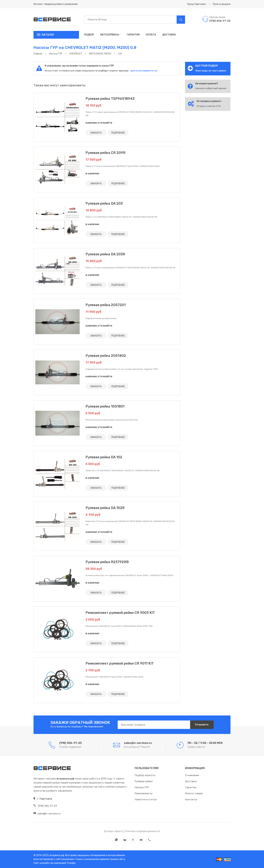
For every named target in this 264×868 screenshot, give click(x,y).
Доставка (169, 35)
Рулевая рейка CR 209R (105, 153)
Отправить (202, 725)
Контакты (191, 799)
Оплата (151, 35)
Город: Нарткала (196, 4)
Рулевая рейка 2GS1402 (106, 356)
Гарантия (133, 35)
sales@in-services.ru (47, 814)
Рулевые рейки (144, 781)
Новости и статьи (146, 799)
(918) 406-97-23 (45, 806)
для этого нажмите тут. (144, 71)
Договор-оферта (113, 831)
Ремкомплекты (143, 793)
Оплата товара (194, 793)
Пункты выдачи (222, 4)
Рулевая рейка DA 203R (105, 254)
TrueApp (71, 863)
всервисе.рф (57, 855)
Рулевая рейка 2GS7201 (106, 305)
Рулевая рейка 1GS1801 (105, 406)
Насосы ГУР (142, 787)
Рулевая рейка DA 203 (104, 203)
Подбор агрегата (145, 775)
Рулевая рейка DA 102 (104, 457)
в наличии (92, 173)
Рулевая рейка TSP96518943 (110, 99)
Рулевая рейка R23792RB (107, 562)
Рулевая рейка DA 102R (105, 508)
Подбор (89, 35)
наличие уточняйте (99, 123)
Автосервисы (110, 35)
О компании (192, 775)
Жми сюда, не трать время (211, 71)
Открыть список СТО (209, 106)
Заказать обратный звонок (211, 88)
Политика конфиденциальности (143, 831)
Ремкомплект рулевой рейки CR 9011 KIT (120, 663)
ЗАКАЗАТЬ (96, 133)
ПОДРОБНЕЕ (118, 133)
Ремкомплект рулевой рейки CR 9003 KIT (120, 613)
